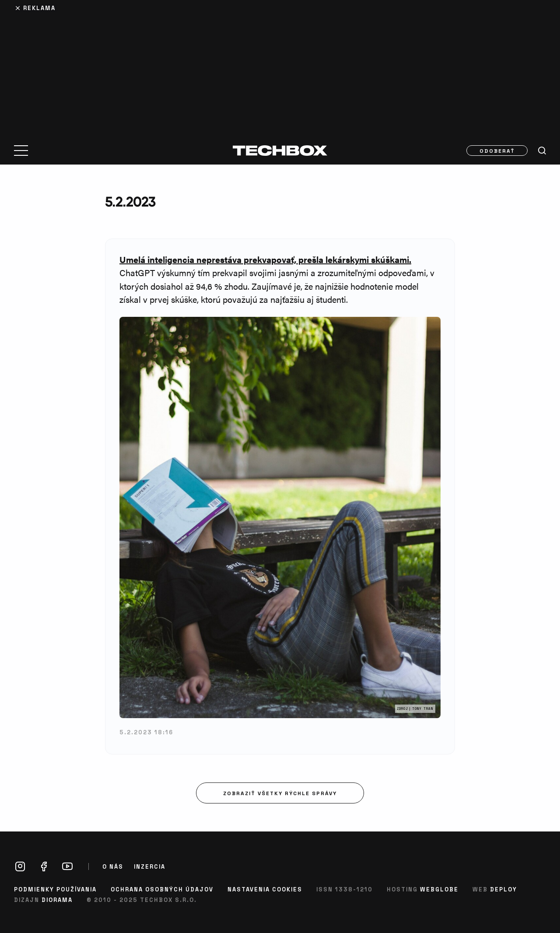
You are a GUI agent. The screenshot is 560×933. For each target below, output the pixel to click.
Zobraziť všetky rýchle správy (280, 793)
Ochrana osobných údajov (162, 889)
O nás (113, 866)
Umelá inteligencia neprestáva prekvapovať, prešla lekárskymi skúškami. (265, 259)
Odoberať (497, 151)
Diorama (57, 900)
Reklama (39, 8)
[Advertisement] (280, 67)
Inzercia (150, 866)
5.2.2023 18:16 (146, 732)
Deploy (504, 889)
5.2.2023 (130, 202)
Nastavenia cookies (265, 889)
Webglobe (439, 889)
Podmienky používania (55, 889)
